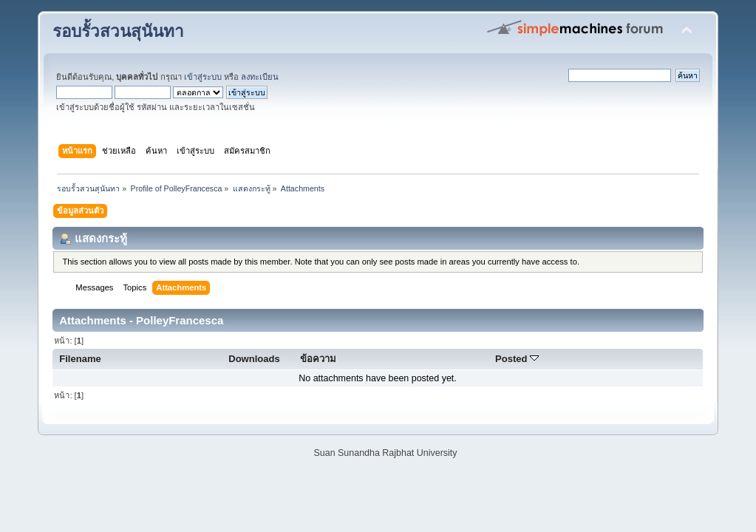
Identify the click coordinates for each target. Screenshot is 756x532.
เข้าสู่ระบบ (203, 77)
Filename (80, 359)
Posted (517, 359)
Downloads (254, 359)
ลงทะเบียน (260, 77)
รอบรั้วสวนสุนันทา (118, 31)
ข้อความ (318, 359)
